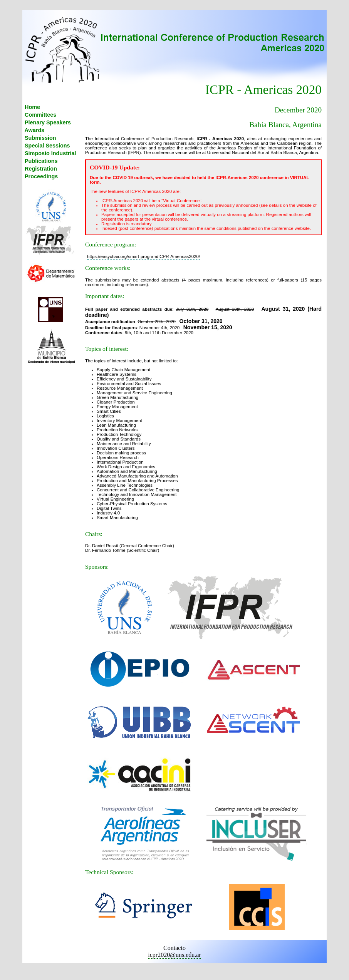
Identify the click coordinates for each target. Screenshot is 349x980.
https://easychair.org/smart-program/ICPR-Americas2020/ (143, 256)
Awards (34, 130)
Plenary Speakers (47, 122)
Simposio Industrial (50, 153)
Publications (40, 161)
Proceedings (40, 176)
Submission (40, 138)
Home (32, 107)
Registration (40, 169)
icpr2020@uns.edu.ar (174, 955)
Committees (40, 115)
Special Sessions (47, 146)
